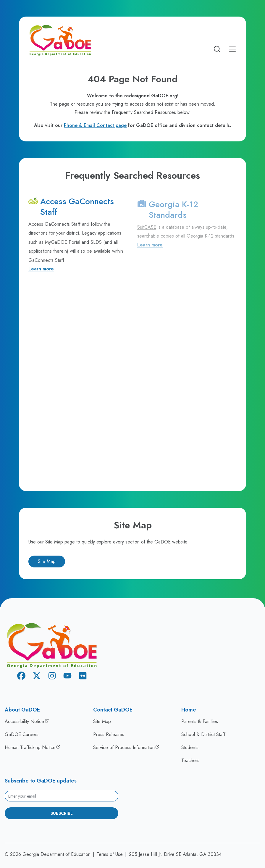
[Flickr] (83, 677)
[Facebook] (21, 677)
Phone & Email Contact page (95, 125)
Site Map (47, 561)
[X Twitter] (37, 677)
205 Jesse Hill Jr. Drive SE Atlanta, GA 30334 (175, 854)
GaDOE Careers (22, 734)
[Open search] (217, 49)
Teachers (190, 760)
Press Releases (109, 734)
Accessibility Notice (24, 721)
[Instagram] (52, 677)
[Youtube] (67, 677)
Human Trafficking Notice (30, 747)
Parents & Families (200, 721)
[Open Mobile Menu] (232, 49)
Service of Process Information (124, 747)
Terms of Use (110, 854)
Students (190, 747)
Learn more (41, 270)
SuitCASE (147, 229)
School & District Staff (203, 734)
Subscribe (62, 813)
